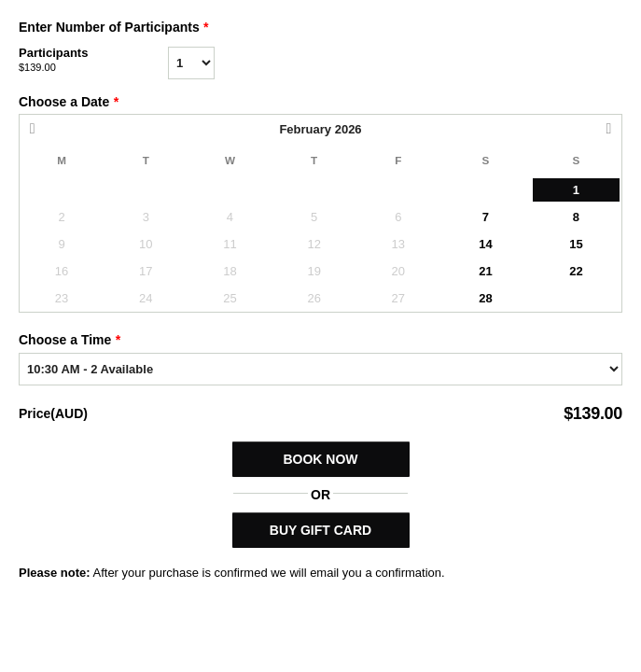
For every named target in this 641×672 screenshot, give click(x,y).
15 (576, 244)
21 (485, 271)
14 (485, 244)
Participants (93, 61)
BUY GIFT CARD (320, 530)
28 (485, 298)
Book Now (320, 459)
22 (576, 271)
